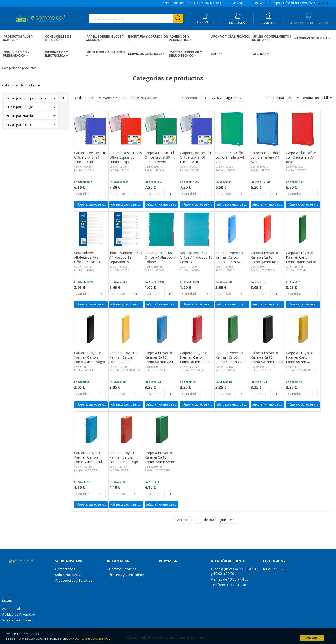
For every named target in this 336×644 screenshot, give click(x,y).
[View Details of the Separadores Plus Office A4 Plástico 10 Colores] (197, 229)
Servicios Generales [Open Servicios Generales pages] (145, 54)
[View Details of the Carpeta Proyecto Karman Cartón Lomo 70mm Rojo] (126, 429)
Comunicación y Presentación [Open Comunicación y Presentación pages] (16, 54)
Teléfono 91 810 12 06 (229, 585)
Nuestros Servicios (122, 569)
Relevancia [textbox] (106, 98)
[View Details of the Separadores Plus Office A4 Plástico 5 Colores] (162, 229)
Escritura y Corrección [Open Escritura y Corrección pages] (148, 37)
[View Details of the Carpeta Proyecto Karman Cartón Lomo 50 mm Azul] (162, 329)
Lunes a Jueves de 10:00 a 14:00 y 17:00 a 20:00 (236, 571)
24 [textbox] (290, 98)
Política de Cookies (17, 620)
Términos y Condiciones (126, 575)
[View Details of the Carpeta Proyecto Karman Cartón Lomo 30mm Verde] (303, 229)
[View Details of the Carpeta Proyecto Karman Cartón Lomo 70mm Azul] (91, 429)
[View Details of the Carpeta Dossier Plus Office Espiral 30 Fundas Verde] (162, 129)
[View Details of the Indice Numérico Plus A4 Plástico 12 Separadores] (126, 229)
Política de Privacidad (19, 614)
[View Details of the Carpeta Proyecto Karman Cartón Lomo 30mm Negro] (91, 329)
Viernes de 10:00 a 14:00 (230, 579)
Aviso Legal (11, 609)
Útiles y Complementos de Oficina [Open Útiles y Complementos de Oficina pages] (272, 38)
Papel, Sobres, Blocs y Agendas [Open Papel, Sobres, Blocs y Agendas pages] (105, 38)
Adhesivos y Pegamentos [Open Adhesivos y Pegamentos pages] (180, 38)
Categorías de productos (19, 68)
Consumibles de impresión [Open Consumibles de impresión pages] (58, 38)
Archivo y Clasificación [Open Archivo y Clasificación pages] (230, 37)
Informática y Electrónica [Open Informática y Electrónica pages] (56, 54)
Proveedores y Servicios (74, 580)
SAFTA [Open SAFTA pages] (216, 54)
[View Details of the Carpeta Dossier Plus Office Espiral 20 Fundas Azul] (91, 129)
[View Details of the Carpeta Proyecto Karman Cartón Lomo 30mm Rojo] (267, 229)
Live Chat (237, 3)
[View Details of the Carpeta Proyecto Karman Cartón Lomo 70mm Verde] (162, 429)
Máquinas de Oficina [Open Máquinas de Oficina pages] (311, 38)
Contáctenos (65, 569)
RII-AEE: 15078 (274, 569)
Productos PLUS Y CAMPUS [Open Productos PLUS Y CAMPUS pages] (18, 38)
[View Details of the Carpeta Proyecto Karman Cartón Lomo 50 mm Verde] (232, 329)
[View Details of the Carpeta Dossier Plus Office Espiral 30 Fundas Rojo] (126, 129)
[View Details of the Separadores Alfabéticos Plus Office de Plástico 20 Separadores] (91, 229)
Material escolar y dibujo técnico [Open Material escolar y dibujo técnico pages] (185, 54)
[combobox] (136, 18)
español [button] (325, 3)
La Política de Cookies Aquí (90, 638)
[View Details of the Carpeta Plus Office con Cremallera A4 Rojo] (303, 129)
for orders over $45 (284, 3)
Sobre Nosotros (68, 575)
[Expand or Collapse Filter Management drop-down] (64, 98)
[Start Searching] (178, 18)
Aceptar (312, 638)
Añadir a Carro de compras (92, 205)
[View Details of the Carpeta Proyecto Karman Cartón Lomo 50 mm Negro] (267, 329)
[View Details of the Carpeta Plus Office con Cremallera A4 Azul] (267, 129)
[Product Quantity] (100, 194)
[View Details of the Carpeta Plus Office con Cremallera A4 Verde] (232, 129)
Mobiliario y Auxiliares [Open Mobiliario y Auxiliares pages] (105, 52)
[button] (234, 98)
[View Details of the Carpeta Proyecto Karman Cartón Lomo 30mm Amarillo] (126, 329)
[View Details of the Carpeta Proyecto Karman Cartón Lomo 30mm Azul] (232, 229)
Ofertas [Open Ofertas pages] (260, 54)
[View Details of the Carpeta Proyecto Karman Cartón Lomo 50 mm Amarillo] (303, 329)
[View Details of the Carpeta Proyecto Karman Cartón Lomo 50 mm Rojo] (197, 329)
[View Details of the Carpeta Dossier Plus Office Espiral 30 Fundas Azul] (197, 129)
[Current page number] (206, 98)
